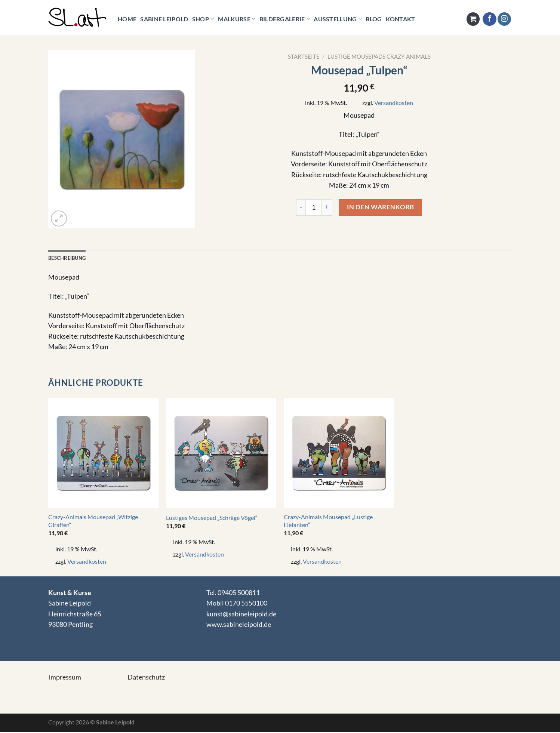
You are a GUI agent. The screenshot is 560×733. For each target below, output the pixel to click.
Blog (374, 19)
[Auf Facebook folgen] (489, 19)
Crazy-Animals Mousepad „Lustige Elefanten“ (328, 521)
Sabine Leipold (164, 19)
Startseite (304, 56)
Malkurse (237, 19)
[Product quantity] (314, 207)
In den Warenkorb (380, 207)
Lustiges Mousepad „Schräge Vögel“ (212, 518)
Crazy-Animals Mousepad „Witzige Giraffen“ (93, 521)
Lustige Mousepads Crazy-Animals (379, 56)
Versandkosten (394, 103)
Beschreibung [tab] (69, 258)
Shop (203, 19)
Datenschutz (146, 677)
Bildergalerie (285, 19)
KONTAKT (401, 19)
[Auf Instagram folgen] (504, 19)
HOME (127, 19)
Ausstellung (338, 19)
